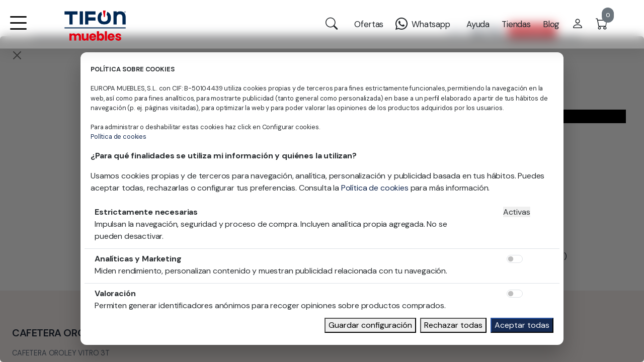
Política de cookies (118, 137)
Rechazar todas (453, 325)
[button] (18, 29)
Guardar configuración (370, 325)
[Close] (17, 55)
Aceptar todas (522, 325)
